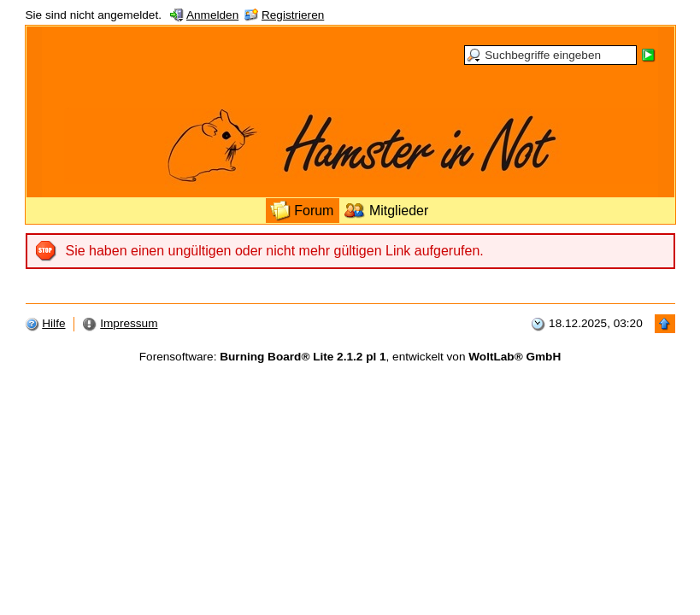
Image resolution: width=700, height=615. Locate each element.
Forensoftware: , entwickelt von (350, 357)
